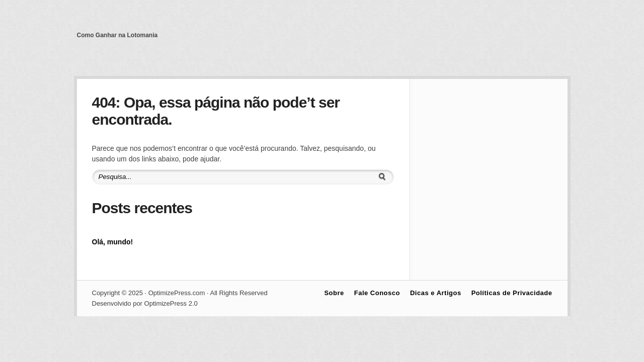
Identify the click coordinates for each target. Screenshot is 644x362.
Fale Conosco (377, 293)
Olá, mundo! (113, 242)
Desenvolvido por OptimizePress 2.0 (145, 303)
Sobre (334, 293)
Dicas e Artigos (436, 293)
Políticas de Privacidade (512, 293)
